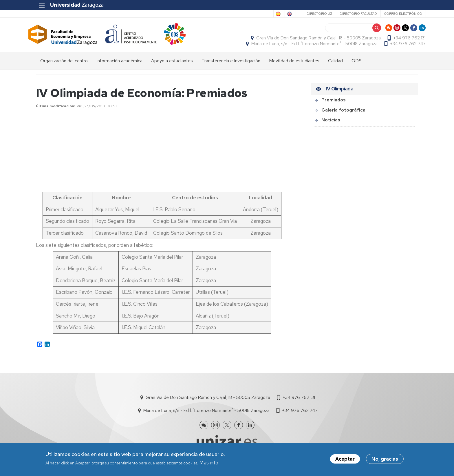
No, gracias (385, 459)
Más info (209, 463)
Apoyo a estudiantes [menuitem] (172, 64)
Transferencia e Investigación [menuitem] (231, 64)
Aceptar (345, 459)
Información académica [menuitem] (119, 64)
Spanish (256, 14)
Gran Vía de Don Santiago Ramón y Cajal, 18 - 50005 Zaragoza (311, 39)
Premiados (334, 103)
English (280, 14)
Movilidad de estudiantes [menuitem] (294, 64)
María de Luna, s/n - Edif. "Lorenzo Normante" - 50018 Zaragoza (307, 45)
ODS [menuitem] (357, 64)
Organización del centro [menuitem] (64, 64)
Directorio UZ (312, 14)
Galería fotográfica (343, 113)
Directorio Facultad (350, 14)
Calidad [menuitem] (335, 64)
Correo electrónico (395, 14)
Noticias (331, 123)
